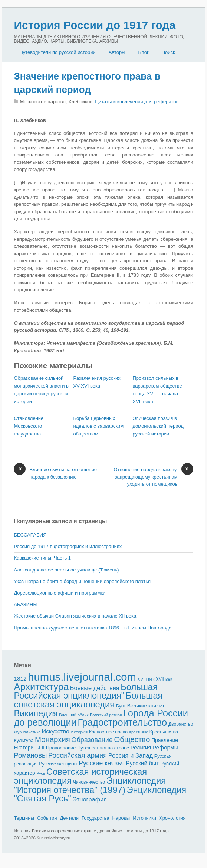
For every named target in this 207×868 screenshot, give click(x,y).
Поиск (168, 52)
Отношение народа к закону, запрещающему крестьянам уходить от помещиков (154, 476)
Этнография (90, 799)
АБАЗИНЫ (26, 604)
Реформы (165, 747)
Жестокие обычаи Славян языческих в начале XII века (75, 616)
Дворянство (181, 724)
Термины (24, 818)
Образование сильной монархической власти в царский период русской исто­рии (41, 390)
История (79, 732)
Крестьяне (139, 732)
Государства (95, 818)
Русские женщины (58, 764)
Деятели (69, 818)
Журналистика (27, 732)
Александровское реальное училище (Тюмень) (66, 570)
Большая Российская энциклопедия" (86, 691)
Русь (41, 773)
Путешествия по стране (103, 748)
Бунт (121, 706)
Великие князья (146, 706)
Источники (144, 818)
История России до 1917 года (95, 25)
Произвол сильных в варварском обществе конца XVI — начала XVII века (157, 390)
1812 (20, 679)
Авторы (117, 52)
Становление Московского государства (29, 426)
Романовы (30, 755)
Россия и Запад (131, 756)
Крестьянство (164, 732)
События (47, 818)
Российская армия (78, 755)
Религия (141, 748)
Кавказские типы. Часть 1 (42, 558)
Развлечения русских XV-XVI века (97, 382)
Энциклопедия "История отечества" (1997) (90, 785)
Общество (132, 739)
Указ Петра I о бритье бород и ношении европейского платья (82, 581)
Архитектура (41, 687)
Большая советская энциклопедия (88, 700)
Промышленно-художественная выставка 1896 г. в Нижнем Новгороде (93, 628)
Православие (61, 748)
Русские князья (101, 763)
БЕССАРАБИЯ (30, 535)
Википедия (36, 713)
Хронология (172, 818)
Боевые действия (95, 688)
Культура (24, 740)
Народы (121, 818)
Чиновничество (89, 782)
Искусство (56, 731)
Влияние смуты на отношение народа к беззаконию (55, 473)
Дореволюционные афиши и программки (60, 593)
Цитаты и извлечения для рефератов (137, 102)
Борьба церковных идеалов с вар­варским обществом (98, 426)
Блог (144, 52)
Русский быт (142, 763)
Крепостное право (109, 732)
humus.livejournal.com (82, 677)
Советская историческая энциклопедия (80, 776)
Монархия (52, 739)
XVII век (164, 679)
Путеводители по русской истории (57, 52)
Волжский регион (106, 715)
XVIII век (146, 679)
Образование (92, 740)
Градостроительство (123, 722)
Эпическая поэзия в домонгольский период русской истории (158, 426)
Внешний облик (74, 715)
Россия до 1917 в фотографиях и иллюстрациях (68, 546)
